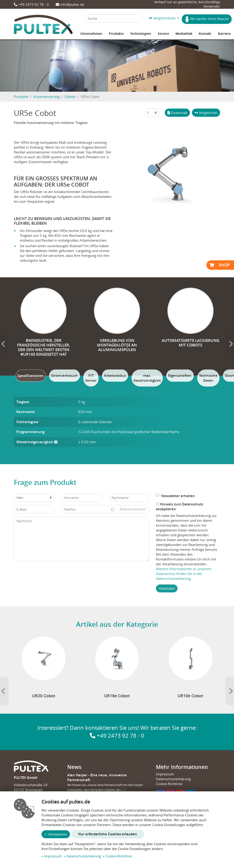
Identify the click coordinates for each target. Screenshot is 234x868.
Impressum (53, 856)
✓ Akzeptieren (56, 834)
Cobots (70, 97)
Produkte (21, 97)
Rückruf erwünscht (130, 627)
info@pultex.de (70, 4)
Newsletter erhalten (175, 614)
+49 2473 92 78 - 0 (31, 4)
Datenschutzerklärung (84, 856)
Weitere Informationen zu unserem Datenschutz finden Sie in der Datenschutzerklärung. (184, 691)
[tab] (31, 494)
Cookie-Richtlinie (118, 856)
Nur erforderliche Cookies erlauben (108, 834)
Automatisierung (46, 97)
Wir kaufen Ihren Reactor (207, 19)
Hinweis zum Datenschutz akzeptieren (180, 625)
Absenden (167, 706)
